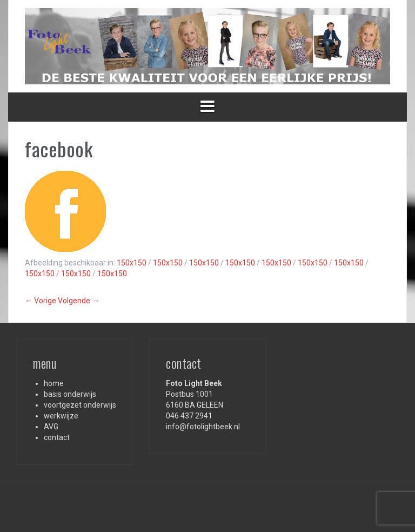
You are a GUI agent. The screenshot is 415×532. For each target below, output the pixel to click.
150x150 (132, 263)
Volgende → (79, 301)
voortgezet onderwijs (80, 405)
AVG (51, 427)
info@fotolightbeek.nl (203, 427)
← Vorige (41, 301)
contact (57, 437)
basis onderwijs (70, 394)
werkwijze (61, 416)
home (54, 383)
